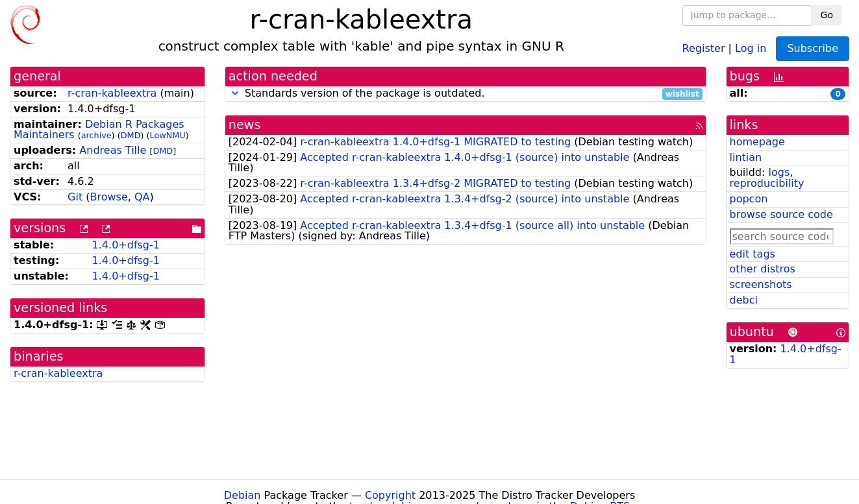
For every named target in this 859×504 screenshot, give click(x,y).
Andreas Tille (113, 150)
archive (96, 135)
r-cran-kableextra (112, 93)
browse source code (781, 214)
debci (744, 300)
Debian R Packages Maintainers (99, 130)
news (245, 125)
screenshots (761, 284)
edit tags (753, 254)
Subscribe (813, 48)
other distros (763, 269)
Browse (109, 197)
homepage (757, 142)
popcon (749, 199)
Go (827, 15)
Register (704, 48)
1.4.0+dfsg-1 (126, 245)
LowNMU (168, 135)
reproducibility (767, 183)
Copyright (390, 495)
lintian (746, 157)
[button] (235, 93)
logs (779, 172)
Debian (243, 495)
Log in (751, 48)
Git (75, 197)
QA (142, 197)
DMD (131, 135)
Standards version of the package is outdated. (466, 94)
